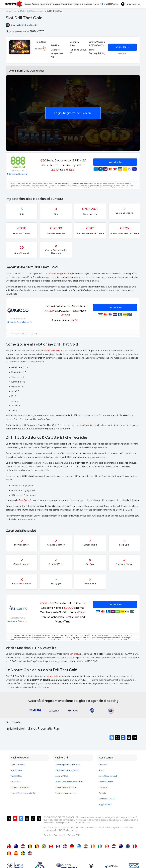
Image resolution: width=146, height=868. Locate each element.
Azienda (102, 793)
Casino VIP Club (61, 776)
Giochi (41, 11)
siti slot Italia (52, 676)
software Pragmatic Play (60, 273)
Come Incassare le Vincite (66, 787)
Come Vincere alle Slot (20, 787)
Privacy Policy (75, 835)
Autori (102, 770)
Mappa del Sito (105, 804)
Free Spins (24, 500)
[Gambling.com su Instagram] (27, 829)
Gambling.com (12, 11)
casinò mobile (86, 425)
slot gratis (74, 654)
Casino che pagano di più (65, 793)
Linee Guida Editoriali (108, 776)
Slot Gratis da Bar (18, 765)
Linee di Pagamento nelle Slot (23, 793)
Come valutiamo (106, 782)
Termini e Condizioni (54, 835)
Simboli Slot (15, 782)
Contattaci (103, 787)
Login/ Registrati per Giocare (73, 113)
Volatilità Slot (16, 776)
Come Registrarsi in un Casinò (67, 765)
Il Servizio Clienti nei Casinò (66, 770)
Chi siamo (103, 765)
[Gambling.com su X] (9, 829)
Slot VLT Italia (16, 770)
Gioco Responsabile (107, 799)
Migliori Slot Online (28, 11)
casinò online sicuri (53, 351)
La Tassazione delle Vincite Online (69, 782)
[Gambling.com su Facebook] (21, 829)
